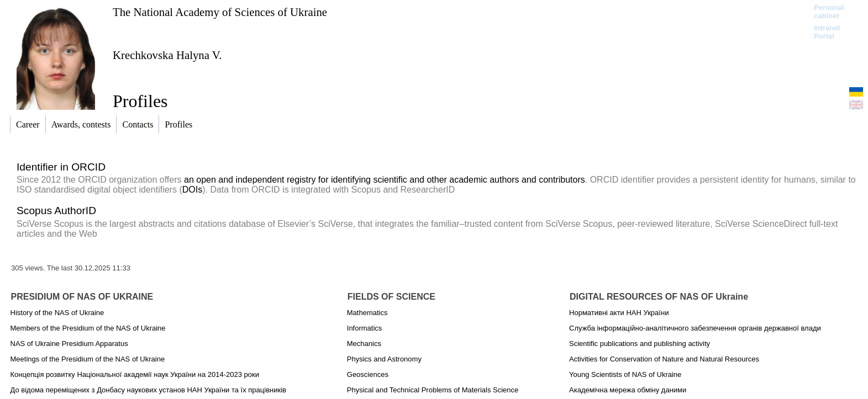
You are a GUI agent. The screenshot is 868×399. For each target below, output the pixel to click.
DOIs (192, 190)
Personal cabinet (829, 12)
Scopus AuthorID (56, 211)
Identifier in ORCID (61, 167)
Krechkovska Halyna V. (167, 55)
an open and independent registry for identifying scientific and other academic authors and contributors (385, 180)
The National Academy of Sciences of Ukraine (220, 12)
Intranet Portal (827, 32)
